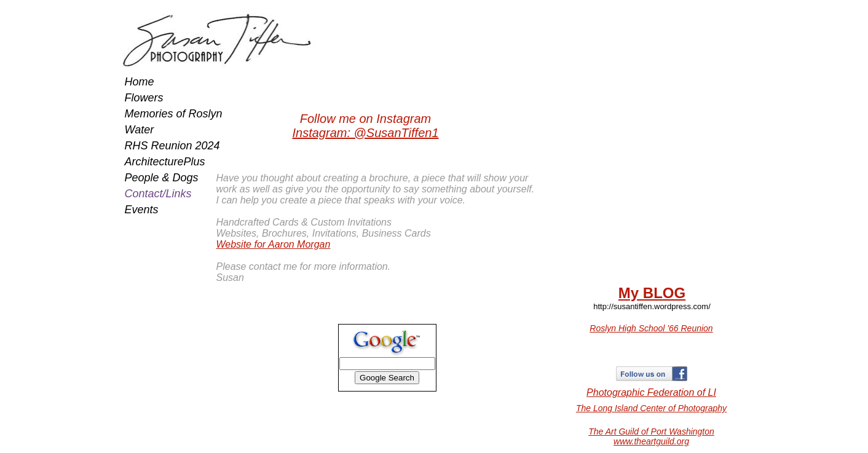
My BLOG (652, 293)
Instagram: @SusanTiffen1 (365, 133)
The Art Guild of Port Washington (651, 431)
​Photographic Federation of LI (651, 392)
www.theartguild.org (651, 441)
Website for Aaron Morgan (274, 244)
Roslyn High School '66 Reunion (651, 328)
